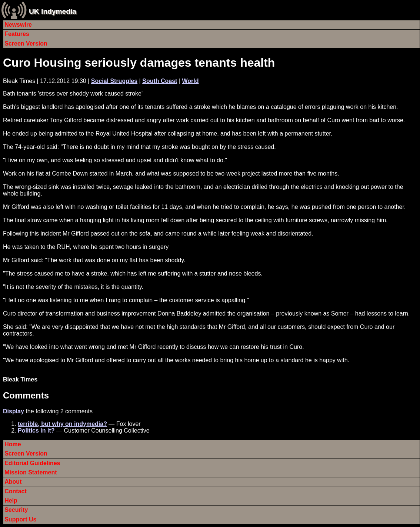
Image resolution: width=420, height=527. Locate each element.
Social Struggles (114, 81)
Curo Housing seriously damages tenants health (139, 63)
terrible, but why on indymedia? (62, 424)
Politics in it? (36, 431)
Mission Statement (31, 472)
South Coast (160, 81)
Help (11, 501)
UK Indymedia (53, 11)
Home (13, 444)
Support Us (20, 519)
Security (16, 510)
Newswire (18, 25)
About (13, 482)
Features (17, 34)
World (190, 81)
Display (14, 411)
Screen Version (26, 44)
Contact (16, 491)
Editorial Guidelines (32, 463)
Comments (26, 395)
